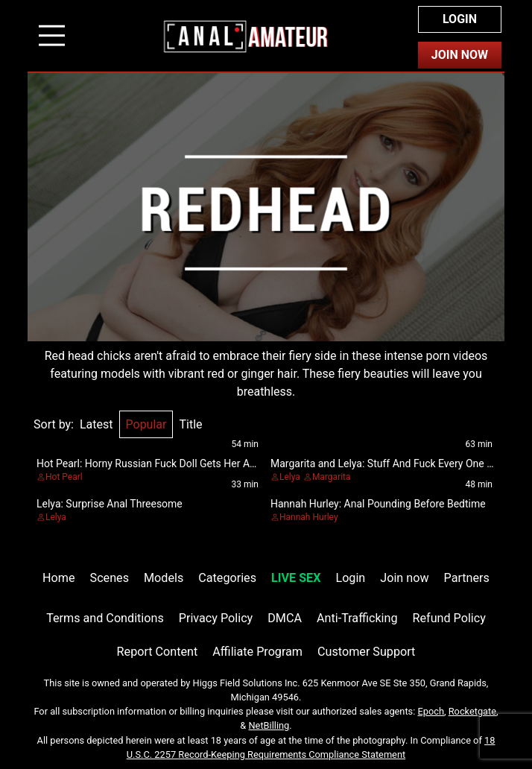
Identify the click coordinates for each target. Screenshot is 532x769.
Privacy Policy (216, 618)
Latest (96, 424)
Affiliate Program (257, 652)
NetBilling (269, 725)
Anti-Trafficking (357, 618)
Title (190, 424)
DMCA (285, 618)
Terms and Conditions (105, 618)
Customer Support (366, 652)
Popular (146, 424)
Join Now (460, 55)
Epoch (431, 711)
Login (460, 19)
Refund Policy (449, 618)
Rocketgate (472, 711)
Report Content (158, 652)
